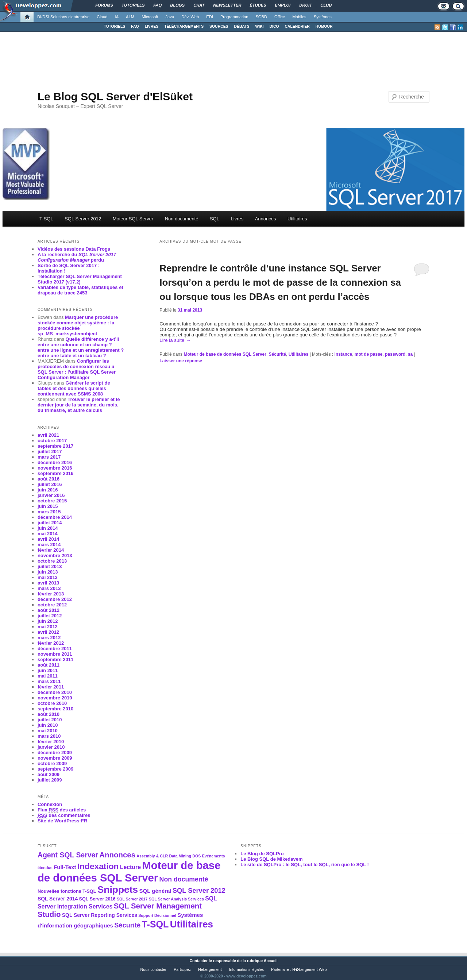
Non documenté (182, 219)
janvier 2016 (51, 495)
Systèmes (323, 17)
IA (117, 17)
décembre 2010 (55, 692)
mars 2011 (49, 681)
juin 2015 (48, 506)
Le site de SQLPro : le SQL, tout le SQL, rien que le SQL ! (305, 865)
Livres (237, 219)
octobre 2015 (52, 501)
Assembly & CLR (152, 856)
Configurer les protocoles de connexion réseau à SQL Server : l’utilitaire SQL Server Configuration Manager (77, 369)
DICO (274, 26)
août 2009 (49, 774)
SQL (215, 219)
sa (410, 354)
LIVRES (152, 26)
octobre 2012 (52, 605)
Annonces (266, 219)
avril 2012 (48, 632)
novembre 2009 (55, 758)
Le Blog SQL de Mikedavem (271, 859)
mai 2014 (48, 534)
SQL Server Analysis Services (176, 899)
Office (280, 17)
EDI (210, 17)
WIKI (259, 26)
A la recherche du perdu (77, 257)
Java (170, 17)
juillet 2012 (50, 616)
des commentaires (64, 815)
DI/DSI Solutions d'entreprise (63, 17)
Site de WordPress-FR (62, 821)
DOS (196, 856)
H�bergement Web (309, 969)
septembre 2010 (55, 709)
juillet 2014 (50, 523)
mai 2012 (48, 627)
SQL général (155, 891)
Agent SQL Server (68, 855)
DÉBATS (242, 26)
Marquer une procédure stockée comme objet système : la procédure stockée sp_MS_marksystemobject (78, 325)
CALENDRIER (297, 26)
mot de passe (369, 354)
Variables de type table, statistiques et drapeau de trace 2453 (80, 290)
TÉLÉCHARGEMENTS (184, 26)
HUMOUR (324, 26)
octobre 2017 (52, 441)
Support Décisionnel (157, 915)
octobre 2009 (52, 763)
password (395, 354)
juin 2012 (48, 621)
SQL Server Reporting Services (100, 915)
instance (343, 354)
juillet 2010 (50, 720)
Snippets (118, 890)
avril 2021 (48, 435)
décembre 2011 (55, 649)
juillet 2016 (50, 484)
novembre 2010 (55, 698)
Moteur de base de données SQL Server (225, 354)
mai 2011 (48, 676)
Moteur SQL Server (133, 219)
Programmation (234, 17)
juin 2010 (48, 725)
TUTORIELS (115, 26)
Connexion (50, 804)
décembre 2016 (55, 462)
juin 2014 (48, 528)
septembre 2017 (55, 446)
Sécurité (277, 354)
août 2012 (49, 610)
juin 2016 (48, 490)
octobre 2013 (52, 561)
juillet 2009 (50, 780)
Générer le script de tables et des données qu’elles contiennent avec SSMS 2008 (74, 388)
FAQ (135, 26)
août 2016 (49, 479)
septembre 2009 (55, 769)
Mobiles (299, 17)
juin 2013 (48, 572)
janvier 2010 (51, 747)
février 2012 (51, 643)
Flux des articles (62, 810)
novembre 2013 (55, 555)
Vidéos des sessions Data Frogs (74, 249)
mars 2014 (49, 545)
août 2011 (49, 665)
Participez (182, 969)
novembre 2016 (55, 468)
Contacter (198, 961)
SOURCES (219, 26)
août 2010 (49, 714)
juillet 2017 (50, 452)
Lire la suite (175, 340)
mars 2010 (49, 736)
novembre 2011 (55, 654)
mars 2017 (49, 457)
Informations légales (246, 969)
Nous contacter (154, 969)
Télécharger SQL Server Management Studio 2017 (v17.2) (80, 279)
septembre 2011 (55, 659)
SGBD (261, 17)
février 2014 (51, 550)
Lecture (130, 867)
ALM (130, 17)
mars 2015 (49, 512)
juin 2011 (48, 670)
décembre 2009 (55, 753)
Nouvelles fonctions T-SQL (67, 891)
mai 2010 (48, 731)
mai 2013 (48, 577)
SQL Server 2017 (132, 899)
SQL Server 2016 (97, 899)
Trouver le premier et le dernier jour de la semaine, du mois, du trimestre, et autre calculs (79, 405)
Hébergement (210, 969)
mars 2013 (49, 588)
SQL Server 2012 (83, 219)
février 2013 (51, 594)
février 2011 (51, 687)
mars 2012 (49, 638)
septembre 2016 (55, 473)
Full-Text (65, 867)
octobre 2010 (52, 703)
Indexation (98, 866)
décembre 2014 (55, 517)
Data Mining (180, 856)
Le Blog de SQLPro (262, 854)
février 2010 (51, 742)
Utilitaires (297, 219)
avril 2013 (48, 583)
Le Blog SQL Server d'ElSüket (115, 97)
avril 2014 (48, 539)
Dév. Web (190, 17)
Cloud (102, 17)
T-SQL (46, 219)
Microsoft (150, 17)
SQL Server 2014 (58, 899)
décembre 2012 (55, 599)
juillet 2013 (50, 566)
